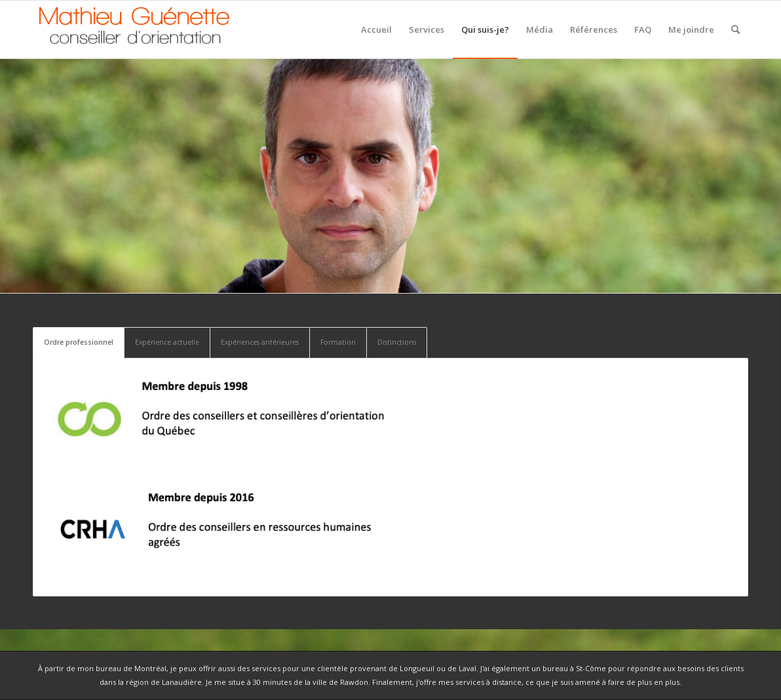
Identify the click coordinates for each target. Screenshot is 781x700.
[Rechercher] (735, 29)
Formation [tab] (338, 342)
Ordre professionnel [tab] (79, 342)
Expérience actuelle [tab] (167, 342)
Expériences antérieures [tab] (260, 342)
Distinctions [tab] (397, 342)
